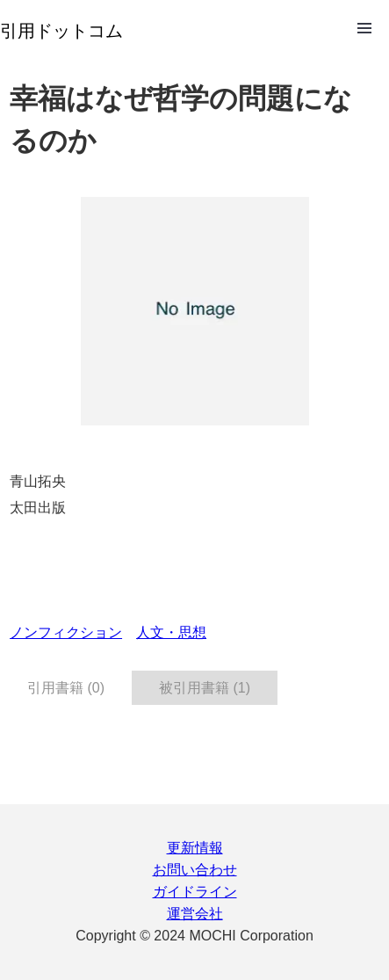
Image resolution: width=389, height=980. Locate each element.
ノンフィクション (66, 632)
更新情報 (195, 848)
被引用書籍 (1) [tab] (205, 688)
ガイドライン (195, 892)
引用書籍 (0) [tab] (66, 688)
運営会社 (195, 914)
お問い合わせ (195, 870)
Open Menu (364, 28)
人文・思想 (171, 632)
